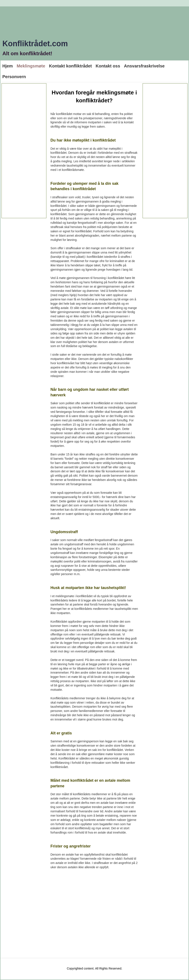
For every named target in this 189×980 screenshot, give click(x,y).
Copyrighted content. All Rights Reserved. (94, 968)
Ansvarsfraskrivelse (144, 66)
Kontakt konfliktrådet (70, 66)
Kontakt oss (108, 66)
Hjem (8, 66)
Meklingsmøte (31, 66)
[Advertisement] (24, 151)
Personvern (14, 77)
